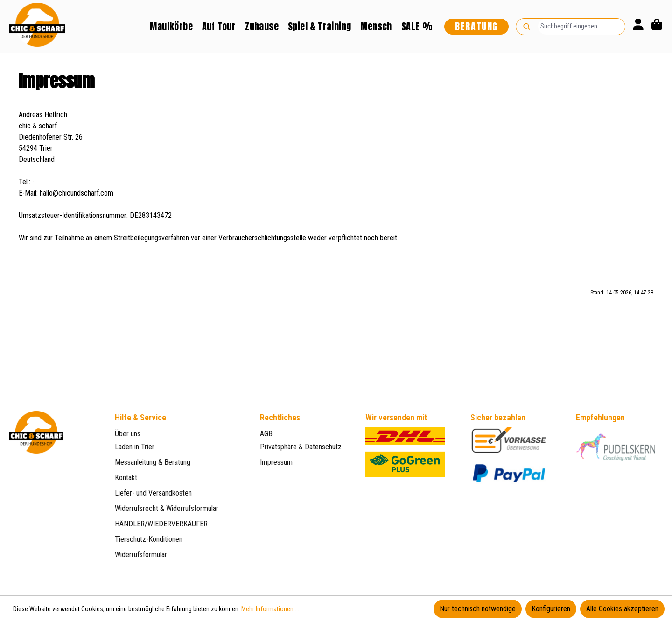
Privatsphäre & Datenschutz (301, 447)
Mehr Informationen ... (270, 609)
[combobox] (581, 27)
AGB (266, 434)
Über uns (128, 434)
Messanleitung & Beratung (153, 462)
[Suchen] (527, 27)
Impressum (276, 462)
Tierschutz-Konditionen (149, 539)
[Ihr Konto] (638, 27)
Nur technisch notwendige (478, 609)
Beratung (476, 26)
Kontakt (126, 478)
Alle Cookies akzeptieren (622, 609)
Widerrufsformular (141, 555)
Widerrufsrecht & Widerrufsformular (167, 508)
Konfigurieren (551, 609)
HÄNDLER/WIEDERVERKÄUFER (161, 524)
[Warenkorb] (657, 27)
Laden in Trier (135, 447)
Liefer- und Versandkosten (153, 493)
